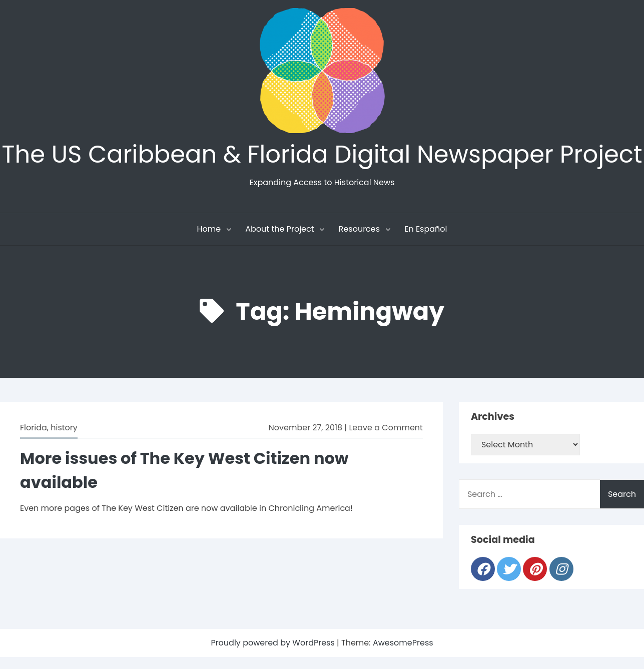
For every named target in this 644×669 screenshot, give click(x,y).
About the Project (279, 229)
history (64, 428)
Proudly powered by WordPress (274, 643)
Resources (359, 229)
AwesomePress (403, 643)
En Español (426, 229)
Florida (34, 428)
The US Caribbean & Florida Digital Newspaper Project (322, 154)
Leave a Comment (386, 428)
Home (209, 229)
